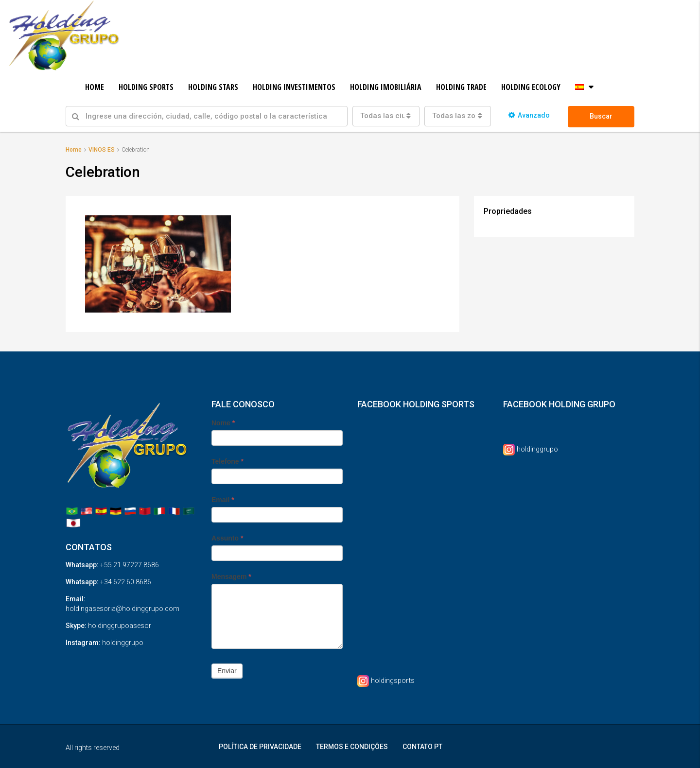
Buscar (601, 116)
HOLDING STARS (213, 87)
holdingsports (394, 680)
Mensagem (231, 576)
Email (223, 499)
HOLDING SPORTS (146, 87)
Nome (223, 422)
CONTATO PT (422, 746)
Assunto (227, 538)
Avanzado (529, 115)
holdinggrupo (539, 448)
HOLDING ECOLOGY (531, 87)
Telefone (227, 461)
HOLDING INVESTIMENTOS (294, 87)
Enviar (227, 670)
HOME (95, 87)
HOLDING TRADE (461, 87)
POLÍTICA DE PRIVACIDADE (260, 746)
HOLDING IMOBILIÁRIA (386, 87)
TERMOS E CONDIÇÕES (352, 746)
